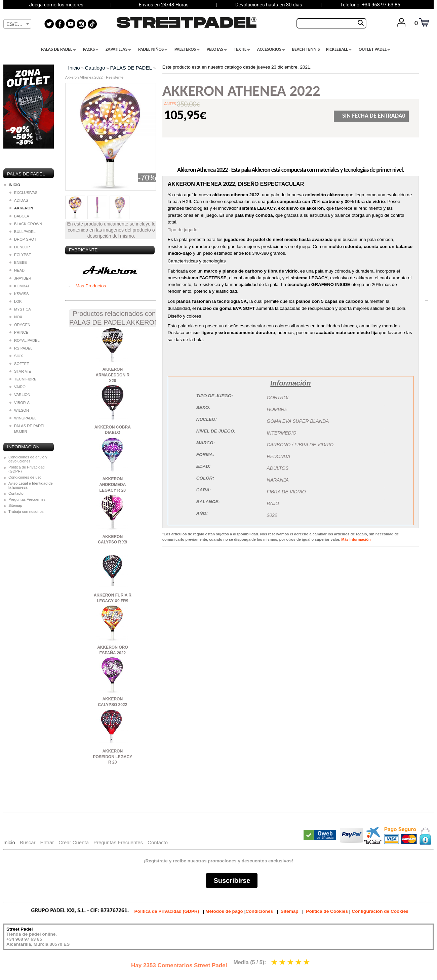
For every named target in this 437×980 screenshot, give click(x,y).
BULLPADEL (23, 232)
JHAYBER (20, 278)
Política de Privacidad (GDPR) (27, 469)
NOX (16, 317)
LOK (15, 301)
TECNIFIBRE (23, 379)
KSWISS (19, 294)
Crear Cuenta (74, 842)
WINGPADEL (23, 418)
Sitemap (15, 505)
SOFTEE (19, 364)
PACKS (91, 49)
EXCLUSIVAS (23, 193)
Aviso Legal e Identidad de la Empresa (31, 485)
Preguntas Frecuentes (27, 499)
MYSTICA (20, 309)
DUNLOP (20, 247)
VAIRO (17, 387)
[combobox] (17, 24)
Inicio (74, 68)
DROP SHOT (23, 239)
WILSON (19, 410)
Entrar (47, 842)
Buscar (28, 842)
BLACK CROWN (26, 224)
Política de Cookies (327, 911)
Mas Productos (91, 286)
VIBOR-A (19, 403)
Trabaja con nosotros (26, 512)
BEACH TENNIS (306, 49)
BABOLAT (20, 216)
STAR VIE (20, 371)
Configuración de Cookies (380, 911)
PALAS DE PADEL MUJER (27, 429)
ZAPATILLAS (118, 49)
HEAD (17, 270)
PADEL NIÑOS (153, 49)
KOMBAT (19, 286)
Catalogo (95, 68)
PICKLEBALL (339, 49)
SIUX (16, 356)
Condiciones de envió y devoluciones (28, 459)
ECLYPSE (20, 255)
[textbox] (17, 24)
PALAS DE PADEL (58, 49)
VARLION (20, 395)
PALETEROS (187, 49)
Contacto (16, 493)
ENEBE (18, 262)
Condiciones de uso (25, 477)
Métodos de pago (224, 911)
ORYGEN (20, 325)
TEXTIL (242, 49)
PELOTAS (217, 49)
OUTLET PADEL (374, 49)
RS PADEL (21, 348)
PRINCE (19, 332)
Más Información (356, 539)
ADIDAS (19, 200)
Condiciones (259, 911)
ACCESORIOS (271, 49)
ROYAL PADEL (25, 340)
